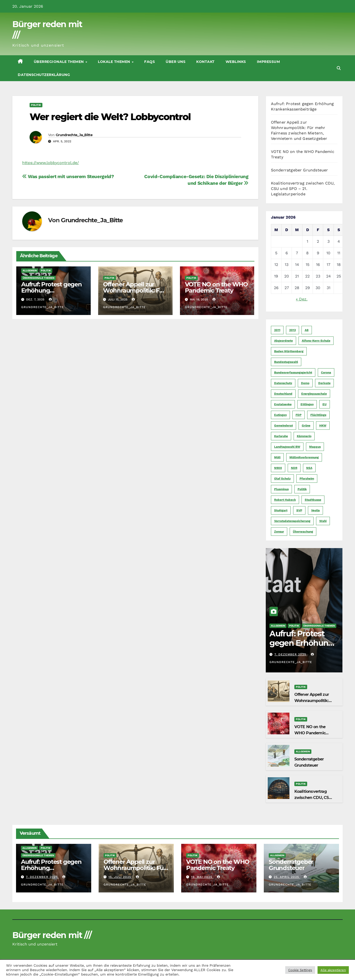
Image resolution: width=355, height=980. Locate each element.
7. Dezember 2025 (291, 654)
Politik (36, 105)
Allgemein (30, 270)
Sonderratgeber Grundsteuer (300, 170)
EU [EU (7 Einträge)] (325, 404)
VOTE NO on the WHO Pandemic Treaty (216, 287)
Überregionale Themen (59, 62)
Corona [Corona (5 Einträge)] (326, 372)
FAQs (150, 62)
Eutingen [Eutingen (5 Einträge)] (280, 415)
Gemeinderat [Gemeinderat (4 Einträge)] (284, 425)
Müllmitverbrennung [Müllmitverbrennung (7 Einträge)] (304, 457)
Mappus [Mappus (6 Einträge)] (315, 447)
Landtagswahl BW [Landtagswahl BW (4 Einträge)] (287, 447)
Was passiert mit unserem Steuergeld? (68, 176)
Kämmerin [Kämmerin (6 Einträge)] (304, 436)
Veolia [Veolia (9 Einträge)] (315, 510)
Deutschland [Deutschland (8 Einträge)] (283, 394)
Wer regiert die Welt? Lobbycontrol (110, 117)
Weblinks (236, 62)
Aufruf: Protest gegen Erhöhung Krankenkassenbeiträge (303, 648)
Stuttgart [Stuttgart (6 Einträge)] (281, 510)
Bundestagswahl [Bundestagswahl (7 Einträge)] (286, 362)
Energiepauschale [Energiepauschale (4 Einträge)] (314, 394)
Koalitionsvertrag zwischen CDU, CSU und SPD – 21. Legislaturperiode (303, 189)
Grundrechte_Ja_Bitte (74, 135)
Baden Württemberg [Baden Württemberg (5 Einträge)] (289, 351)
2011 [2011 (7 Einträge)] (277, 330)
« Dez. (302, 299)
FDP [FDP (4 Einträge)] (299, 415)
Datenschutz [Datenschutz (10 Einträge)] (283, 383)
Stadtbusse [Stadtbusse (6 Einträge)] (313, 500)
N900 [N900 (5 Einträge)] (278, 468)
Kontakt (205, 62)
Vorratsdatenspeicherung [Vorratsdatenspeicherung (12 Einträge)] (292, 521)
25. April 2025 (287, 877)
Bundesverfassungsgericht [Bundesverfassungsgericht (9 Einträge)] (293, 372)
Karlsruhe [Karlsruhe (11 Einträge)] (281, 436)
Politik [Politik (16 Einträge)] (302, 489)
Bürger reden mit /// (52, 935)
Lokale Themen (115, 62)
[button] (339, 68)
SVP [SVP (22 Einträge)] (299, 510)
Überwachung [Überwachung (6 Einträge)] (303, 532)
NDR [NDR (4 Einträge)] (294, 468)
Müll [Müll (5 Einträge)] (277, 457)
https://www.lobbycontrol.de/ (51, 163)
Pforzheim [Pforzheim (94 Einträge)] (307, 479)
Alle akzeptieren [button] (333, 970)
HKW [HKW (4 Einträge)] (323, 425)
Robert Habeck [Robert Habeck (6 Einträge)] (285, 500)
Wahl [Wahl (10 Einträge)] (323, 521)
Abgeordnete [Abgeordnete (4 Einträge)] (284, 341)
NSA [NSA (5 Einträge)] (309, 468)
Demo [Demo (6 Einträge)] (305, 383)
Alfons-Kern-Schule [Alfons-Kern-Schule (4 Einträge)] (316, 341)
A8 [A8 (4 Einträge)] (307, 330)
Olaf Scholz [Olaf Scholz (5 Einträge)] (282, 479)
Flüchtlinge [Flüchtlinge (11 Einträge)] (318, 415)
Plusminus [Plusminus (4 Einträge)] (281, 489)
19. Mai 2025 (202, 877)
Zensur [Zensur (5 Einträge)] (279, 532)
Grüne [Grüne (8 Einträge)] (306, 425)
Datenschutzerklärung (44, 75)
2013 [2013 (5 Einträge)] (293, 330)
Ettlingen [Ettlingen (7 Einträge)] (307, 404)
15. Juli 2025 (120, 877)
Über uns (176, 62)
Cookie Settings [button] (300, 970)
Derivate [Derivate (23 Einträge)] (324, 383)
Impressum (268, 62)
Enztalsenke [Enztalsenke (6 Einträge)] (283, 404)
